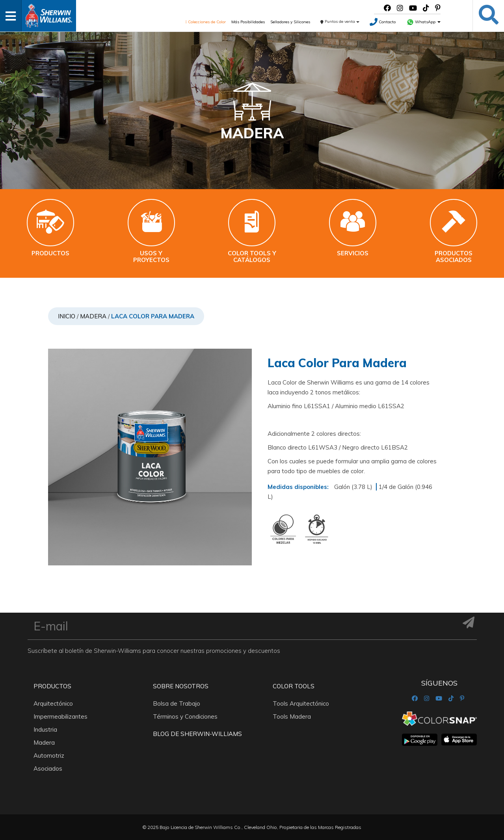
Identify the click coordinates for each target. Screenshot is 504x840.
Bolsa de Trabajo (177, 703)
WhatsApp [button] (424, 22)
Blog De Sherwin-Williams (197, 734)
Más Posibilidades (248, 22)
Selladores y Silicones (290, 22)
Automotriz (49, 755)
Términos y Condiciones (185, 716)
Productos (52, 686)
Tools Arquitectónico (301, 703)
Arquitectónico (53, 703)
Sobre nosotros (181, 686)
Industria (45, 729)
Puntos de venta (340, 21)
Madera (93, 316)
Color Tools (294, 686)
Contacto (383, 22)
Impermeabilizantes (60, 716)
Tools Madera (292, 716)
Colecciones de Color (206, 22)
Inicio (67, 316)
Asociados (48, 768)
